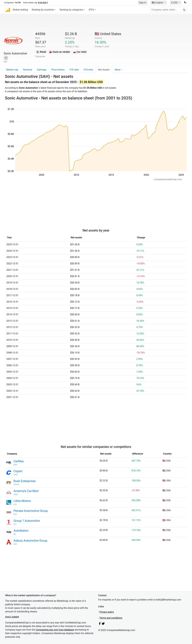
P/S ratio (88, 70)
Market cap (12, 70)
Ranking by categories (71, 10)
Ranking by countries (43, 10)
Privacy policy (107, 612)
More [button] (117, 70)
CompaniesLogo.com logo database (55, 630)
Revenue (28, 70)
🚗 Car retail (80, 52)
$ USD (175, 3)
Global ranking (20, 10)
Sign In (143, 3)
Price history (58, 70)
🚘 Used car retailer (59, 52)
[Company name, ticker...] (168, 10)
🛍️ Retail (41, 52)
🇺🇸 (158, 3)
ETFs (91, 10)
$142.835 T (43, 3)
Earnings (42, 70)
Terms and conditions (111, 618)
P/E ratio (74, 70)
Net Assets (104, 70)
